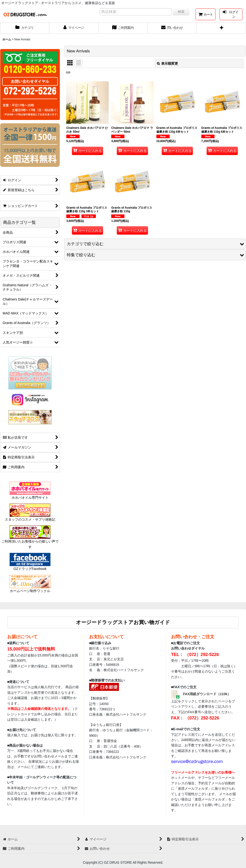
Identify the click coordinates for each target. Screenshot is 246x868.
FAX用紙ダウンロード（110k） (207, 694)
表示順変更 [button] (167, 63)
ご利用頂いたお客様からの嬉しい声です (30, 539)
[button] (221, 28)
